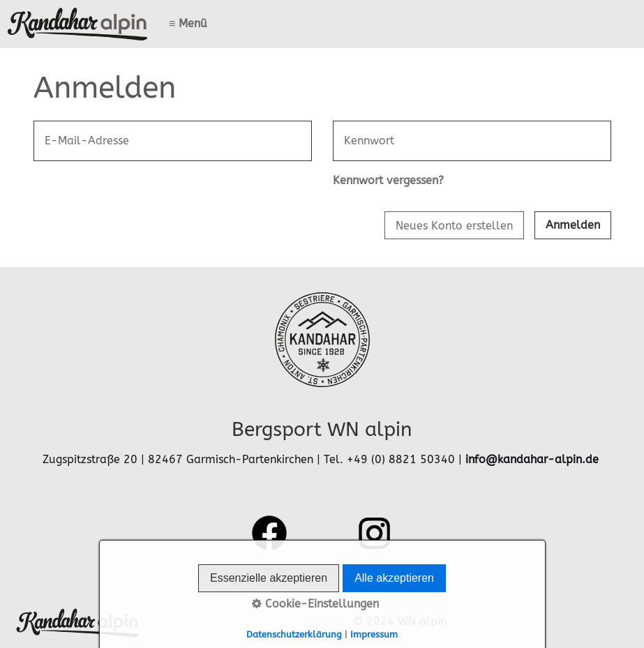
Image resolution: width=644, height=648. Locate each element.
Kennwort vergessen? (388, 180)
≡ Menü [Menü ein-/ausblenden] (188, 23)
